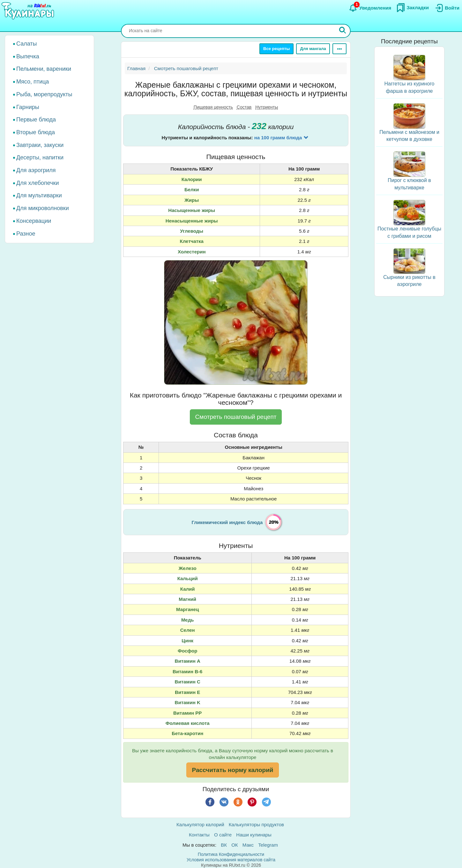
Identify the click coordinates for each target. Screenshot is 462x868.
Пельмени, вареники (44, 69)
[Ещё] (339, 49)
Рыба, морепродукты (44, 94)
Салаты (27, 44)
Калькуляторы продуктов (256, 824)
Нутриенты (267, 107)
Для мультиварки (39, 195)
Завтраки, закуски (40, 145)
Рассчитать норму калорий (232, 770)
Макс (248, 845)
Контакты (199, 835)
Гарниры (28, 107)
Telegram (268, 845)
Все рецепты (276, 49)
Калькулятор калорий (200, 824)
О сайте (223, 835)
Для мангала (313, 49)
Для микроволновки (43, 208)
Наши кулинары (254, 835)
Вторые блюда (36, 132)
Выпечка (28, 56)
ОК (235, 845)
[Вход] (447, 8)
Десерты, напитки (40, 157)
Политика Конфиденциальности (231, 854)
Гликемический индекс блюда (227, 522)
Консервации (34, 221)
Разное (26, 234)
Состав (244, 107)
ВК (224, 845)
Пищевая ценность (213, 107)
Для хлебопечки (38, 183)
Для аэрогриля (36, 170)
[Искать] (343, 31)
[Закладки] (413, 8)
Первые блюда (36, 120)
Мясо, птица (33, 82)
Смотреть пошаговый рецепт (236, 417)
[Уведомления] (370, 8)
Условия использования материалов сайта (231, 860)
